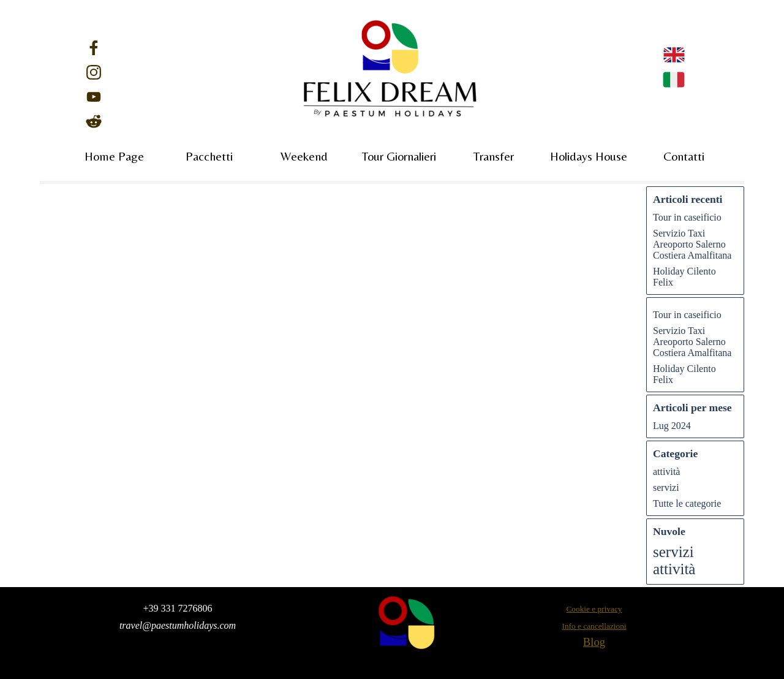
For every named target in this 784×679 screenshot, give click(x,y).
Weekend (304, 156)
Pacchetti (209, 156)
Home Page (114, 156)
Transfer (494, 156)
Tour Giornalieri (399, 156)
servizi (666, 487)
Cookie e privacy (594, 609)
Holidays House (589, 156)
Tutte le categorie (687, 503)
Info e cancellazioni (594, 626)
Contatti (684, 156)
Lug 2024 (672, 426)
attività (666, 472)
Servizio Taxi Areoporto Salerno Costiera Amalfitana (692, 244)
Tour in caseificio (687, 217)
